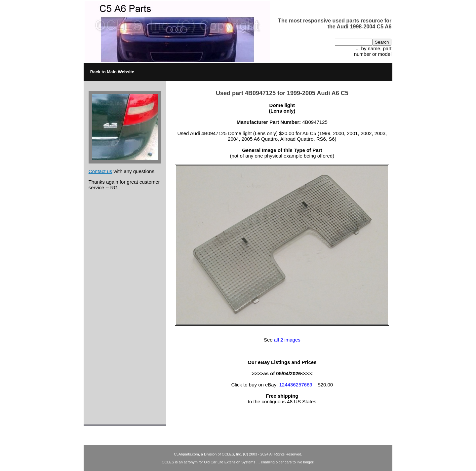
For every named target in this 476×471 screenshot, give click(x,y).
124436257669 (296, 385)
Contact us (100, 171)
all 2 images (287, 340)
